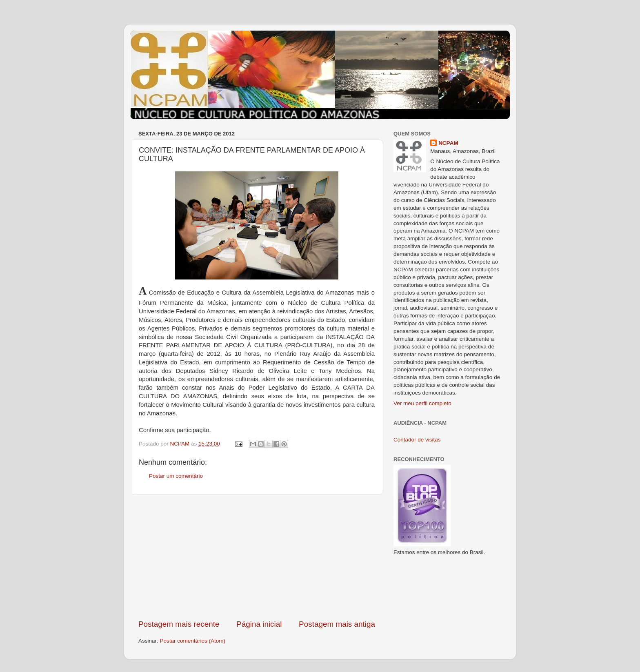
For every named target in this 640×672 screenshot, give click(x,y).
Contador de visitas (417, 440)
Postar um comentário (176, 476)
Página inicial (259, 624)
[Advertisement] (257, 557)
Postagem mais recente (179, 624)
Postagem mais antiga (337, 624)
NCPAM (448, 143)
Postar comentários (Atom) (193, 641)
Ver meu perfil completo (422, 403)
